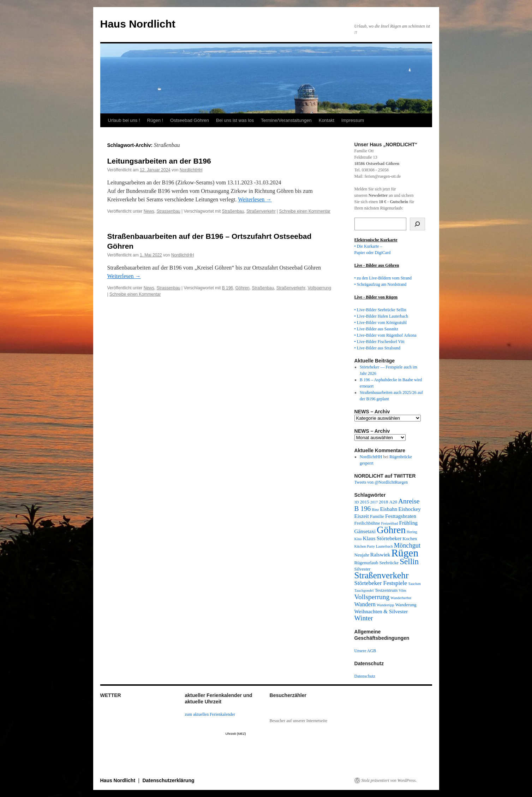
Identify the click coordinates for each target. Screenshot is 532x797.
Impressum (353, 120)
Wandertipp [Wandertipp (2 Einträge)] (385, 605)
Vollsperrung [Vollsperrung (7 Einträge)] (372, 597)
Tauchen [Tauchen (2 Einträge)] (414, 584)
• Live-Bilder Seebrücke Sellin (380, 310)
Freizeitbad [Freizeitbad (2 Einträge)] (390, 523)
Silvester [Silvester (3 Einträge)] (363, 569)
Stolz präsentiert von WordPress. (389, 780)
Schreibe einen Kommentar (305, 211)
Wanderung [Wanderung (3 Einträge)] (406, 605)
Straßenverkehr (261, 211)
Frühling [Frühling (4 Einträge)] (408, 523)
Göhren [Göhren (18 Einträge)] (391, 530)
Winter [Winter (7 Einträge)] (364, 618)
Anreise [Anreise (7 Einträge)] (409, 501)
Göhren (243, 288)
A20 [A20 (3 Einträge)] (393, 502)
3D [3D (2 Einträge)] (357, 502)
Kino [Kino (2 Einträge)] (358, 539)
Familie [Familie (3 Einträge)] (377, 516)
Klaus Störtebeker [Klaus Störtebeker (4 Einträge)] (382, 538)
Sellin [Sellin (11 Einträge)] (409, 561)
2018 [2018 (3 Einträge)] (383, 502)
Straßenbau (233, 211)
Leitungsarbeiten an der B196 (159, 161)
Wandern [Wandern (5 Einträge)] (365, 604)
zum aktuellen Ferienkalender (210, 714)
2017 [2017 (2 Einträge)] (374, 502)
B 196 (228, 288)
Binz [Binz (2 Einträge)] (375, 510)
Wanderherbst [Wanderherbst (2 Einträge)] (401, 598)
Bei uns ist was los (235, 120)
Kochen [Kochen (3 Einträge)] (410, 539)
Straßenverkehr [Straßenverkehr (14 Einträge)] (382, 575)
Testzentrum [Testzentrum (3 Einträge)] (386, 590)
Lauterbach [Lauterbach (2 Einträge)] (384, 546)
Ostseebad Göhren (190, 120)
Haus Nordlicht (138, 24)
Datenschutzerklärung (168, 780)
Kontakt (327, 120)
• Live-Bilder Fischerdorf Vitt (379, 342)
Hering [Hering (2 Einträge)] (412, 532)
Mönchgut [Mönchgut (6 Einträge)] (407, 545)
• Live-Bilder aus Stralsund (378, 348)
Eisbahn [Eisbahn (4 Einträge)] (388, 509)
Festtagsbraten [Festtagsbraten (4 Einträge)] (401, 516)
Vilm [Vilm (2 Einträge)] (402, 591)
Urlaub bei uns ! (124, 120)
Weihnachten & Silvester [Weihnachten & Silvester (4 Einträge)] (381, 611)
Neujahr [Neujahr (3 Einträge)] (362, 555)
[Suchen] (417, 224)
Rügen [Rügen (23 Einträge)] (405, 553)
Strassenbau (168, 211)
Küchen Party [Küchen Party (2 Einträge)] (365, 546)
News (149, 211)
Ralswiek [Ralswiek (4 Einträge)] (380, 554)
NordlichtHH (191, 170)
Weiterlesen (255, 199)
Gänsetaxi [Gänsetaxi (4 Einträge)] (365, 531)
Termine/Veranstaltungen (286, 120)
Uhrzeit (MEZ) (236, 734)
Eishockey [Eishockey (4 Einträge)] (409, 509)
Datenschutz (365, 676)
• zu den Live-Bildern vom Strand (383, 278)
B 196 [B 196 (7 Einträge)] (363, 509)
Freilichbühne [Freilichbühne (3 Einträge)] (367, 523)
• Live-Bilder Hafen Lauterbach (381, 316)
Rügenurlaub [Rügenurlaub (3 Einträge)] (366, 563)
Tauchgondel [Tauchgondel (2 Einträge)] (364, 591)
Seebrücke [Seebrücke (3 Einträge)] (389, 563)
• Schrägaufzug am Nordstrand (381, 284)
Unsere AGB (365, 651)
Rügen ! (155, 120)
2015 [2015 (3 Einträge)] (365, 502)
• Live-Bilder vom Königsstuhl (381, 323)
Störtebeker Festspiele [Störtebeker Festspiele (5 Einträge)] (381, 583)
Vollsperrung (319, 288)
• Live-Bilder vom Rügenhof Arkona (385, 335)
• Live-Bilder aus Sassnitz (376, 329)
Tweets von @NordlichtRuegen (381, 482)
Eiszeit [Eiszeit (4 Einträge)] (362, 516)
